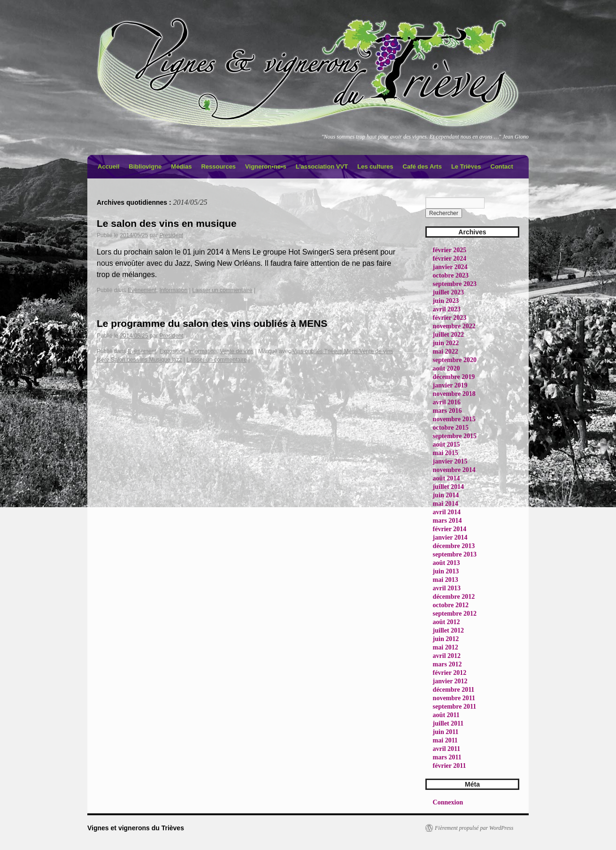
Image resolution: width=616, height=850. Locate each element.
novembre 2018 (454, 394)
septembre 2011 (455, 707)
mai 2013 (446, 580)
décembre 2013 (454, 546)
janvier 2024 (450, 267)
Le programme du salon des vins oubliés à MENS (212, 323)
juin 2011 (446, 732)
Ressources (218, 166)
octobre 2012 (451, 605)
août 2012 (447, 622)
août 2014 (447, 478)
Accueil (108, 166)
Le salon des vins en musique (167, 223)
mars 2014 (447, 521)
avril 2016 (447, 402)
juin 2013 (446, 571)
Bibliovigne (145, 166)
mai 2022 (446, 352)
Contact (502, 166)
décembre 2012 (454, 597)
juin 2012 (446, 639)
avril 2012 (447, 656)
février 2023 (450, 318)
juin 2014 (446, 495)
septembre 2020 (455, 360)
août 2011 (446, 715)
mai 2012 (446, 647)
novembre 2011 (454, 698)
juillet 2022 (449, 335)
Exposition (172, 351)
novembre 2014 (454, 470)
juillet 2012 (449, 630)
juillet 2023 (449, 292)
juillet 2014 (449, 487)
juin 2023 (446, 301)
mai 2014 (446, 504)
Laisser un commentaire (222, 290)
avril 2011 (447, 749)
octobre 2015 (451, 428)
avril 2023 (447, 309)
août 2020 (447, 368)
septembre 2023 (455, 284)
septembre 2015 (455, 436)
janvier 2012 (450, 681)
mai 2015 (446, 453)
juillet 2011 (448, 723)
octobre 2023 (451, 275)
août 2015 (447, 444)
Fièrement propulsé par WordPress (474, 828)
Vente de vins (237, 351)
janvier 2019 (450, 385)
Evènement (142, 290)
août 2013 (447, 563)
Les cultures (375, 166)
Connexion (448, 802)
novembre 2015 (454, 419)
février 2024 (450, 259)
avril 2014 (447, 512)
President (171, 235)
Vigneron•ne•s (266, 166)
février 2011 (450, 766)
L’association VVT (322, 166)
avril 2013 (447, 588)
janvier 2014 (450, 537)
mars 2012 (447, 664)
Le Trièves (466, 166)
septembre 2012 (455, 614)
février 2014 (450, 529)
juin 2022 (446, 343)
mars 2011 (447, 757)
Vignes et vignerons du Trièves (136, 828)
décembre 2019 (454, 377)
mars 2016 (447, 411)
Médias (181, 166)
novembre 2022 (454, 326)
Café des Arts (422, 166)
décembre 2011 (454, 690)
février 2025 (450, 250)
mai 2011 (445, 740)
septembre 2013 (455, 554)
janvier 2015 (450, 461)
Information (173, 290)
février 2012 (450, 673)
